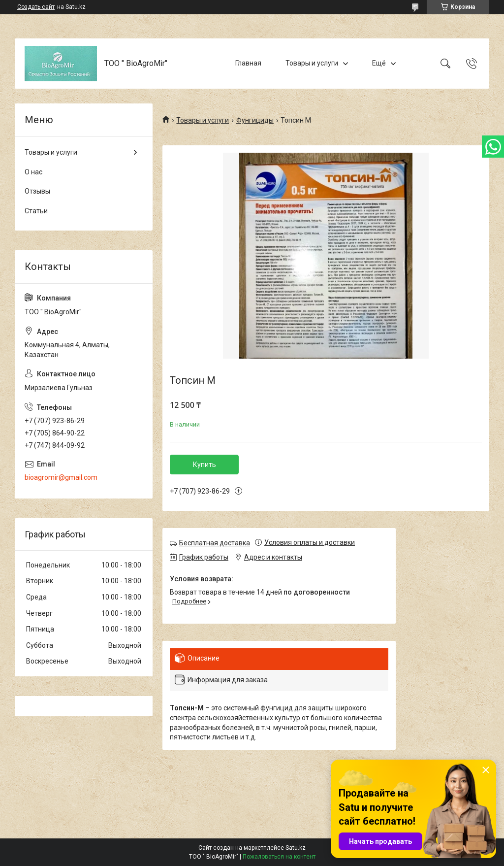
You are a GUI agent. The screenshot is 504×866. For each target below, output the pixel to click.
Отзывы (37, 191)
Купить (205, 465)
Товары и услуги (312, 63)
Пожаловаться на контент (279, 857)
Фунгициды (255, 120)
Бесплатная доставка (215, 543)
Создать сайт (36, 7)
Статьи (36, 211)
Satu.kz (296, 848)
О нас (33, 172)
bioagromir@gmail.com (61, 477)
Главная (248, 63)
